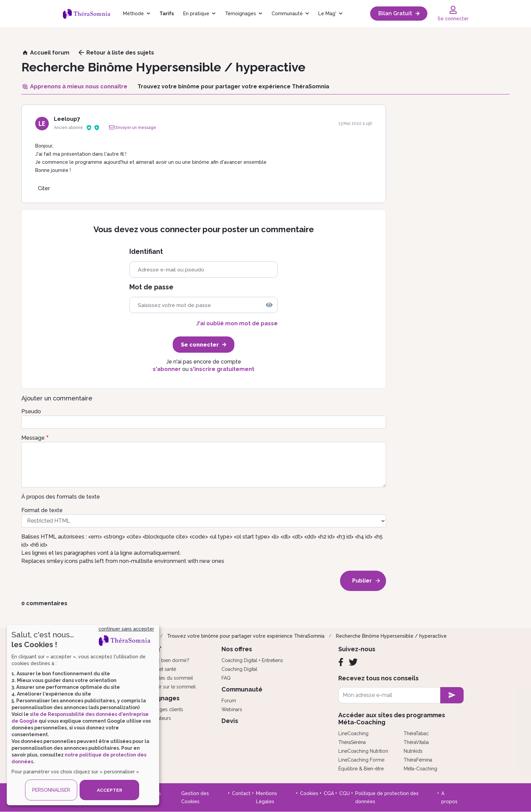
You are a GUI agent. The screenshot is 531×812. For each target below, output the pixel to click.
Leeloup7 (67, 119)
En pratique (196, 14)
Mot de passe (151, 287)
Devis (230, 721)
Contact (241, 793)
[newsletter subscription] (452, 695)
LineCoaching (353, 733)
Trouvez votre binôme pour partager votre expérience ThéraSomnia (246, 636)
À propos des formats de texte (61, 497)
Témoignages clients (161, 709)
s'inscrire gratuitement (222, 369)
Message (33, 438)
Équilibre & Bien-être (361, 769)
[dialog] (83, 715)
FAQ (226, 678)
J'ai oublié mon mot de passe (237, 323)
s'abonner (167, 369)
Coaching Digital (239, 669)
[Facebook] (341, 662)
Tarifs (167, 14)
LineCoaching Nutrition (363, 751)
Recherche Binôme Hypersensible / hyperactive (391, 636)
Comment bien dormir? (164, 660)
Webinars (232, 709)
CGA (329, 793)
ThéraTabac (416, 733)
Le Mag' (327, 14)
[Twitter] (353, 662)
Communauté (287, 14)
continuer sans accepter (126, 629)
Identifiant (146, 252)
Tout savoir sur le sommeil (167, 687)
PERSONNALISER (51, 790)
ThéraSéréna (352, 742)
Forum (229, 701)
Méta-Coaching (420, 769)
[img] (269, 305)
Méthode (133, 14)
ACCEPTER (109, 790)
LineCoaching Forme (361, 760)
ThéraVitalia (416, 742)
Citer (44, 188)
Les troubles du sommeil (165, 678)
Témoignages (240, 14)
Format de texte (42, 510)
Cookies (309, 793)
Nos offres (237, 649)
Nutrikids (413, 751)
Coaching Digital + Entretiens (252, 660)
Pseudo (31, 411)
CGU (345, 793)
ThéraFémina (418, 760)
